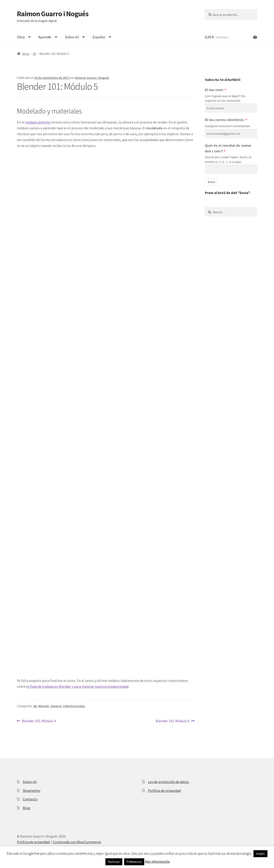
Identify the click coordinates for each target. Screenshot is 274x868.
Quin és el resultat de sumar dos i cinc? (228, 148)
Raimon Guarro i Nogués (53, 14)
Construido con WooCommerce (77, 842)
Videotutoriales (74, 706)
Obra (21, 37)
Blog (27, 808)
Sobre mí (72, 37)
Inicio (26, 54)
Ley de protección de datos (168, 782)
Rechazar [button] (114, 862)
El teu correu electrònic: (225, 120)
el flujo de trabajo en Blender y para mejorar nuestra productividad (77, 686)
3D (34, 54)
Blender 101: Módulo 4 (39, 721)
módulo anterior (38, 122)
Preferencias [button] (134, 862)
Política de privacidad (164, 790)
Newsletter (32, 790)
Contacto (30, 799)
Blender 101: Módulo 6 (173, 721)
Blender (44, 706)
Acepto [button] (260, 854)
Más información (157, 862)
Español (99, 37)
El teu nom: (214, 90)
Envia (211, 182)
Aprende (45, 37)
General (56, 706)
